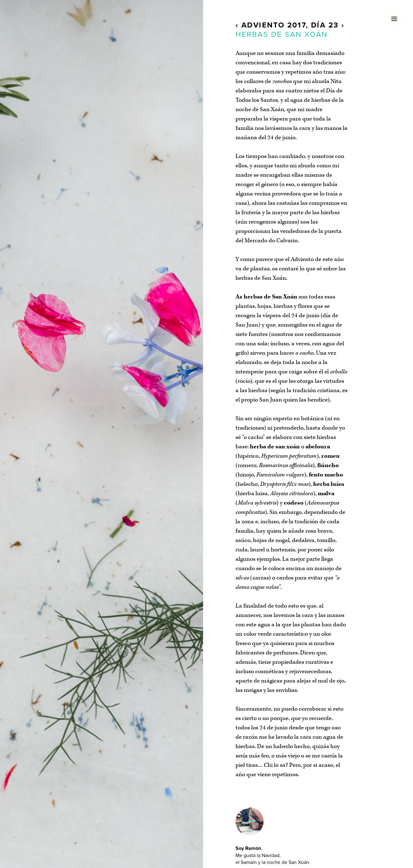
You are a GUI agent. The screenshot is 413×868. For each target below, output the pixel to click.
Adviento (263, 25)
